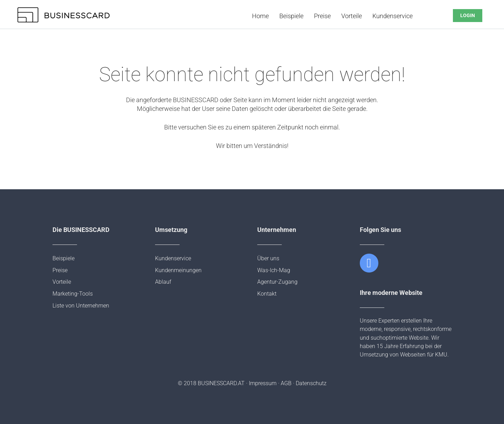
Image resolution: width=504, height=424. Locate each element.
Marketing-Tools (73, 294)
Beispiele (291, 16)
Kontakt (267, 294)
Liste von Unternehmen (81, 306)
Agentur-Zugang (277, 282)
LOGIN (468, 16)
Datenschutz (311, 383)
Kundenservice (393, 16)
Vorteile (352, 16)
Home (260, 16)
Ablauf (163, 282)
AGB (286, 383)
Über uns (268, 258)
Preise (322, 16)
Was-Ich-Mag (274, 270)
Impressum (263, 383)
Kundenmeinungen (178, 270)
